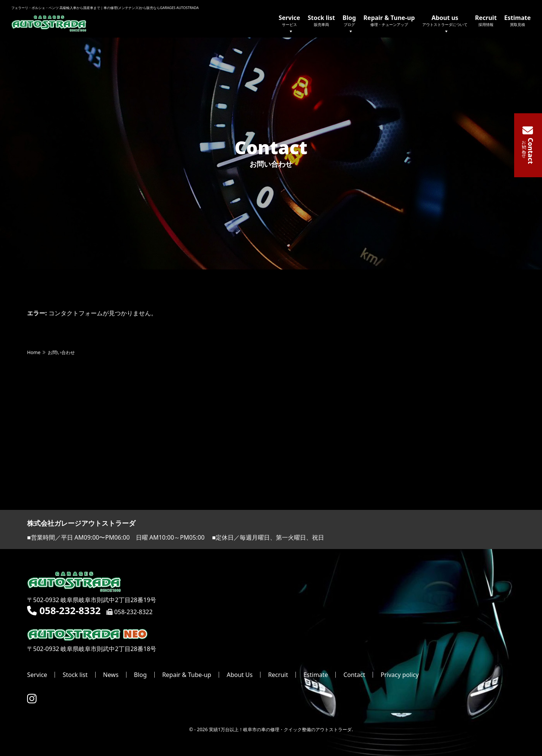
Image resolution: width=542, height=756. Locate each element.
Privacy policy (400, 675)
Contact (354, 675)
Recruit (486, 20)
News (111, 675)
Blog (349, 25)
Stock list (321, 20)
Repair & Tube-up (187, 675)
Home (34, 353)
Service (289, 25)
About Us (240, 675)
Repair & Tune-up (389, 20)
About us (445, 25)
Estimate (518, 20)
